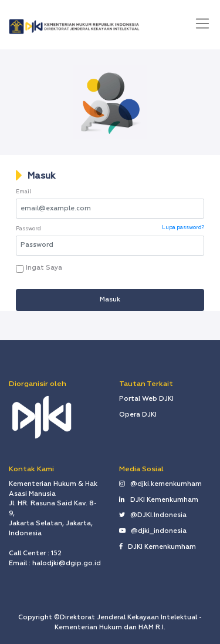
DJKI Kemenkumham (159, 500)
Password (28, 229)
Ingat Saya (42, 268)
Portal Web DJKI (146, 399)
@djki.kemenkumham (160, 484)
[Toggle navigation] (202, 24)
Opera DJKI (138, 415)
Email (23, 192)
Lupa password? (183, 228)
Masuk (42, 176)
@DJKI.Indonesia (153, 515)
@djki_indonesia (153, 531)
